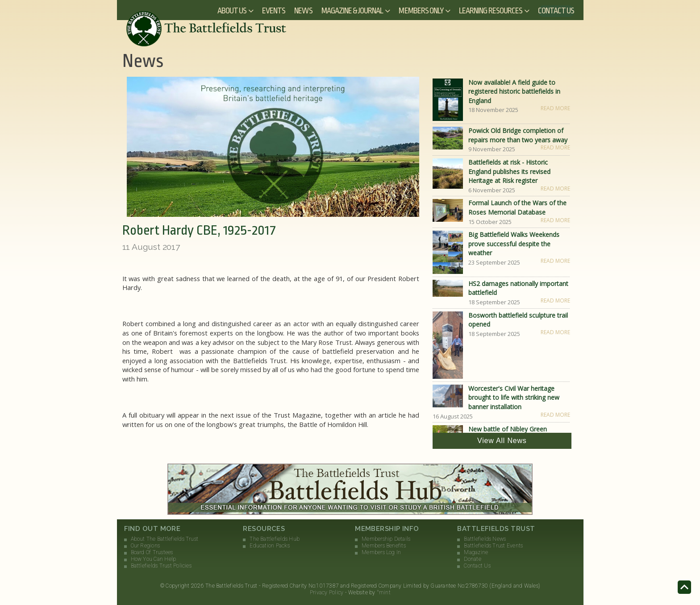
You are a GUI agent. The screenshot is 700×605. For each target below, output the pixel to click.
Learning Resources (491, 11)
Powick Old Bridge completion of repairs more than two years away (518, 135)
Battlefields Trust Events (493, 546)
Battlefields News (485, 539)
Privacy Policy (327, 593)
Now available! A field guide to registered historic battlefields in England (514, 91)
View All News (502, 441)
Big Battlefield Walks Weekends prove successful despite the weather (514, 244)
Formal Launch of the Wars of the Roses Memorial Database (517, 207)
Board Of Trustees (152, 552)
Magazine (476, 552)
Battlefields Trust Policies (161, 566)
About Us (232, 11)
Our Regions (146, 546)
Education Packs (270, 546)
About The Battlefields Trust (165, 539)
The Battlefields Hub (275, 539)
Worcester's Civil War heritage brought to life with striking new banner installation (514, 398)
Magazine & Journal (352, 11)
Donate (472, 559)
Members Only (421, 11)
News (303, 11)
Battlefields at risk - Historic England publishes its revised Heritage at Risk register (509, 171)
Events (274, 11)
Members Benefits (384, 546)
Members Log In (381, 552)
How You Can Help (154, 559)
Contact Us (556, 11)
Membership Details (386, 539)
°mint (384, 593)
